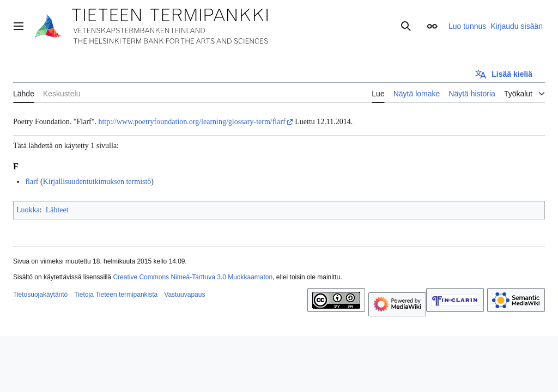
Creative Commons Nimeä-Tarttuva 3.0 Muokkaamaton (193, 277)
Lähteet (57, 210)
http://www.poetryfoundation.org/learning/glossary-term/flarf (192, 122)
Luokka (28, 210)
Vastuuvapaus (184, 295)
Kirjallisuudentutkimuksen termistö (97, 182)
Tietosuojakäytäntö (40, 295)
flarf (32, 182)
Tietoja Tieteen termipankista (116, 295)
